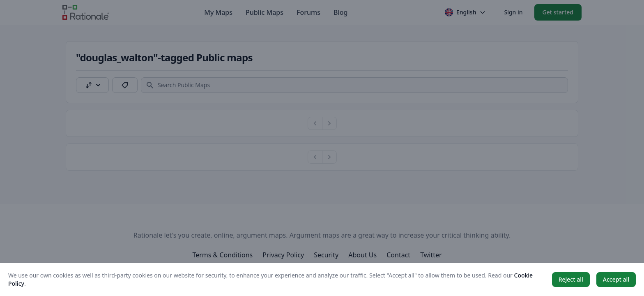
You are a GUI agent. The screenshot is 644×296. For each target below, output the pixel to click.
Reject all (571, 279)
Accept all (616, 279)
